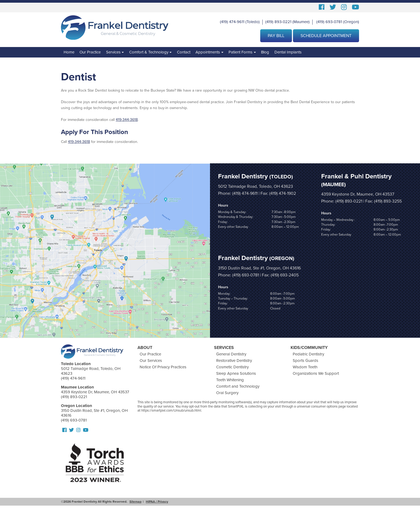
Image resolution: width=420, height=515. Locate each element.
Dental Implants (288, 52)
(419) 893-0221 (278, 22)
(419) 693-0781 (329, 22)
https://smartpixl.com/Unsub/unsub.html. (172, 410)
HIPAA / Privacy (157, 502)
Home (69, 52)
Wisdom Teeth (305, 367)
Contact (184, 52)
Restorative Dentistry (234, 361)
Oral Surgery (227, 393)
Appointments (208, 52)
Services (113, 52)
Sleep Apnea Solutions (236, 373)
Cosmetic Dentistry (232, 367)
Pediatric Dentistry (308, 354)
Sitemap (135, 502)
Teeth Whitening (230, 380)
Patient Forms (240, 52)
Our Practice (90, 52)
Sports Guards (305, 361)
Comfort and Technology (238, 386)
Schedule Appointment (326, 36)
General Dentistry (231, 354)
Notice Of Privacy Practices (163, 367)
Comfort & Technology (149, 52)
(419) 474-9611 (232, 22)
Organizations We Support (316, 373)
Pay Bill (276, 36)
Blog (265, 52)
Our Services (151, 361)
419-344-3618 (127, 120)
